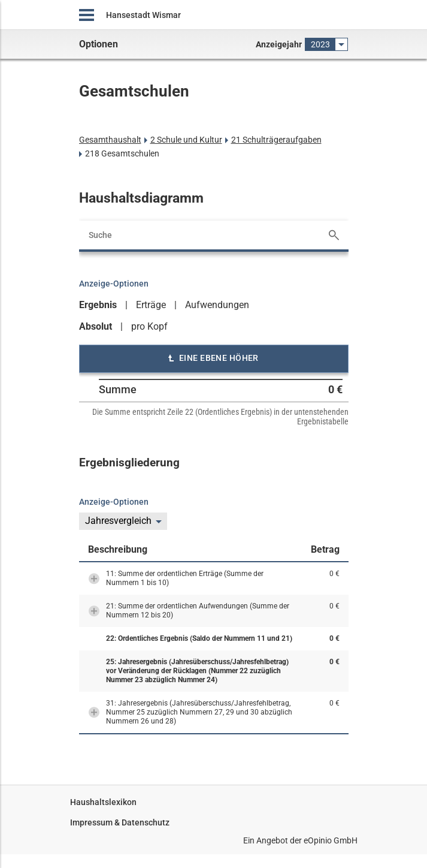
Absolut (96, 326)
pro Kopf (149, 326)
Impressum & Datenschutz (120, 822)
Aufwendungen (217, 305)
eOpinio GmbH (331, 840)
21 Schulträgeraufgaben (276, 140)
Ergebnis (98, 305)
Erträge (151, 305)
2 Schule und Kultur (186, 140)
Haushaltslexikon (103, 802)
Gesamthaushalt (110, 140)
